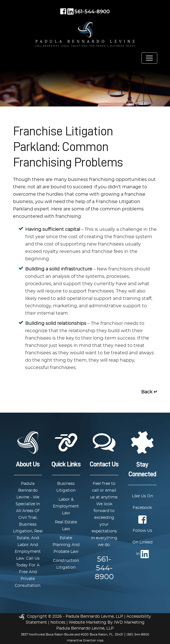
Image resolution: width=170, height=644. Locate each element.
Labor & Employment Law (66, 506)
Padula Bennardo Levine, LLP (94, 617)
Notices (58, 622)
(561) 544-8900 (138, 635)
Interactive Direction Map (85, 641)
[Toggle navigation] (149, 58)
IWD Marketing (129, 622)
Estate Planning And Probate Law (66, 545)
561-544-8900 (92, 12)
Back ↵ (149, 392)
